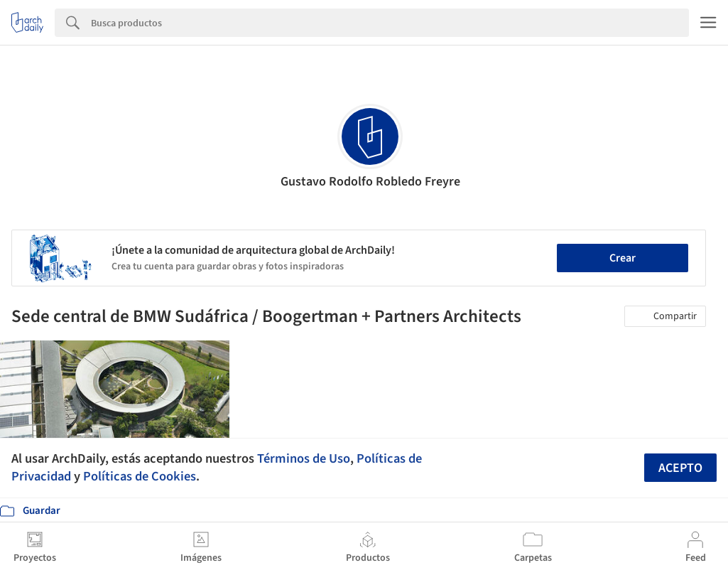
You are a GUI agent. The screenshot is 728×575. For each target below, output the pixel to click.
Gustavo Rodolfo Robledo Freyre (370, 182)
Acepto (680, 468)
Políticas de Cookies (140, 476)
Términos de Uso (304, 458)
